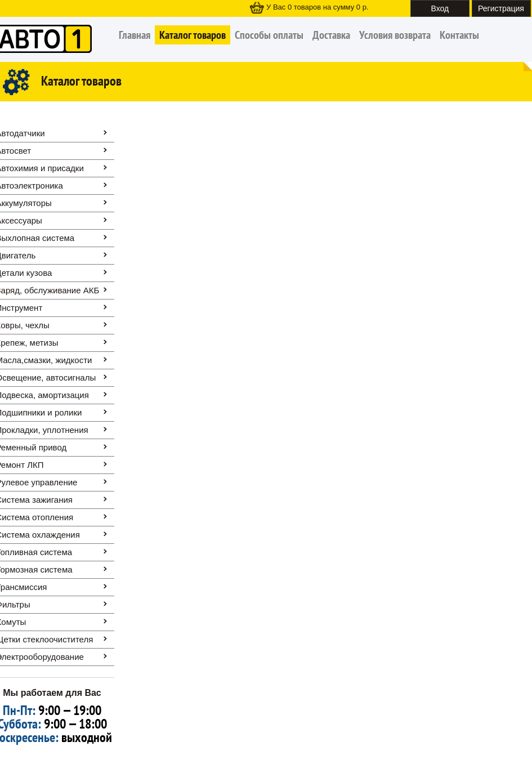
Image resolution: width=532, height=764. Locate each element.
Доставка (331, 35)
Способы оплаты (269, 35)
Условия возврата (395, 35)
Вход (440, 8)
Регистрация (501, 8)
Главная (135, 35)
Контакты (459, 35)
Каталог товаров (193, 35)
